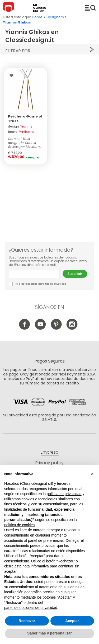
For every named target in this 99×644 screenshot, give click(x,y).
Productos (90, 8)
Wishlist (13, 76)
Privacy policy (49, 463)
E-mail (34, 274)
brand (21, 132)
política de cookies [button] (19, 525)
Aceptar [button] (72, 621)
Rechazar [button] (27, 621)
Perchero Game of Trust (25, 119)
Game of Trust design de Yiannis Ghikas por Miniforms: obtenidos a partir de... (25, 143)
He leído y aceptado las (38, 284)
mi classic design (40, 8)
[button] (92, 474)
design (20, 126)
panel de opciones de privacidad (31, 608)
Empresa (50, 452)
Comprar (33, 157)
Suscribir (75, 274)
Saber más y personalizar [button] (49, 633)
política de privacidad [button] (64, 494)
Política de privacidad (53, 284)
